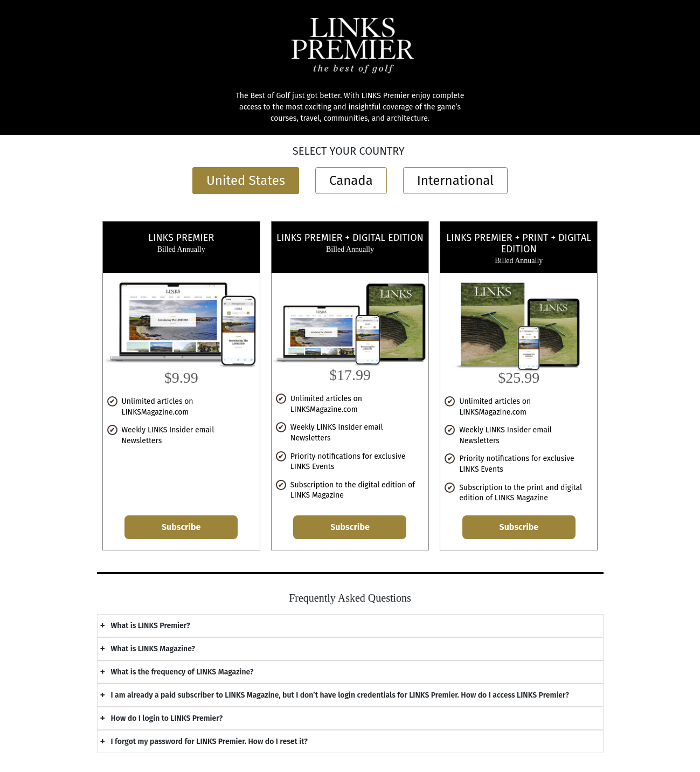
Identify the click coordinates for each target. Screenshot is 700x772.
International (455, 181)
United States (246, 181)
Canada (351, 181)
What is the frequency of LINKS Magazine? (182, 672)
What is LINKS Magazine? (153, 649)
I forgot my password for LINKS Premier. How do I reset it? (209, 742)
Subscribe (181, 527)
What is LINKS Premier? (151, 626)
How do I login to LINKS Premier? (167, 718)
